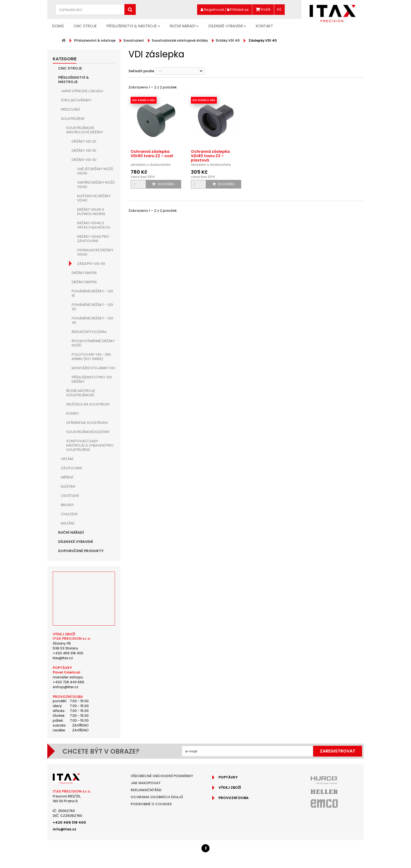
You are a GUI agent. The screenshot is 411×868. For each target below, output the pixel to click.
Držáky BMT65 (84, 282)
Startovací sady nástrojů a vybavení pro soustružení (90, 445)
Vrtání (67, 459)
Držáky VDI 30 (84, 151)
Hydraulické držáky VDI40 (95, 252)
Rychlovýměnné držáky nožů (93, 343)
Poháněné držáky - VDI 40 (92, 320)
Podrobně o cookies (151, 804)
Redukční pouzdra (89, 332)
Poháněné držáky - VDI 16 (92, 293)
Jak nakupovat (146, 783)
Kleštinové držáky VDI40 (94, 198)
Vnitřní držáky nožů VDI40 (96, 185)
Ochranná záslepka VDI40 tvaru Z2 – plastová (210, 156)
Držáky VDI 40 (84, 160)
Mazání (68, 523)
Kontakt (264, 26)
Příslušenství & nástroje (132, 26)
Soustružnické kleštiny (88, 432)
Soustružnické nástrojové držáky (85, 130)
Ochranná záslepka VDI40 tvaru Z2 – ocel (152, 154)
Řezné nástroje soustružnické (81, 393)
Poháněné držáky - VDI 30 (92, 307)
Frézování (70, 109)
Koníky (73, 413)
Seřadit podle (141, 71)
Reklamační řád (146, 790)
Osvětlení (70, 496)
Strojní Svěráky (76, 100)
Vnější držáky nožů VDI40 (95, 171)
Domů (58, 26)
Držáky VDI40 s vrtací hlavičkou (94, 225)
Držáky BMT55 (84, 273)
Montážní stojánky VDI (93, 368)
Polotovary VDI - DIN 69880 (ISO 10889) (91, 357)
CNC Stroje (85, 26)
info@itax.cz (64, 829)
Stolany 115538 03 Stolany (65, 646)
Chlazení (69, 514)
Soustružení (73, 119)
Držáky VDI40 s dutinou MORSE (91, 212)
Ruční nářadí (183, 26)
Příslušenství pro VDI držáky (92, 379)
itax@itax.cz (63, 658)
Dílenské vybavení (226, 26)
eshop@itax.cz (66, 687)
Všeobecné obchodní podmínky (162, 776)
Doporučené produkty (81, 551)
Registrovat (212, 10)
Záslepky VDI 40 (91, 264)
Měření (67, 477)
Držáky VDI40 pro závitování (93, 239)
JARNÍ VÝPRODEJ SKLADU (82, 91)
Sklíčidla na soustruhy (88, 404)
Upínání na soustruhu (87, 423)
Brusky (67, 505)
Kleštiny (68, 486)
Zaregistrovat (338, 751)
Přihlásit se (238, 10)
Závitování (71, 468)
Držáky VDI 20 (84, 141)
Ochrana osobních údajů (157, 797)
